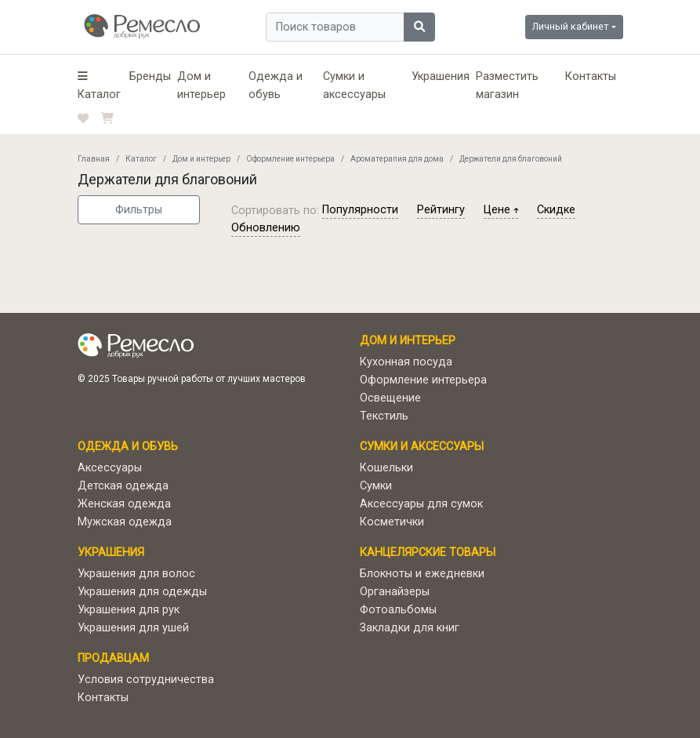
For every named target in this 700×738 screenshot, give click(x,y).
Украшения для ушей (133, 628)
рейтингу (441, 210)
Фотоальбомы (398, 610)
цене (501, 210)
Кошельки (386, 468)
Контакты (591, 76)
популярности (360, 210)
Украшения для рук (129, 610)
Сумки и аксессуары (354, 85)
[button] (100, 85)
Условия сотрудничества (146, 680)
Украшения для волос (136, 574)
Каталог (141, 159)
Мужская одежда (125, 522)
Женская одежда (124, 504)
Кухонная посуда (406, 362)
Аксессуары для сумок (421, 504)
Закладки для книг (410, 628)
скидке (556, 210)
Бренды (150, 76)
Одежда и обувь (276, 85)
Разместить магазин (507, 85)
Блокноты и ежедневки (422, 574)
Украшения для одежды (142, 592)
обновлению (266, 228)
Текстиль (384, 416)
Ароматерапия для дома (397, 159)
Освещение (390, 398)
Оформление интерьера (290, 159)
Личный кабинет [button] (570, 26)
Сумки (376, 486)
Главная (94, 159)
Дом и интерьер (201, 85)
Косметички (392, 522)
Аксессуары (110, 468)
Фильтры (139, 210)
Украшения (441, 76)
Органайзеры (395, 592)
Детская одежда (123, 486)
